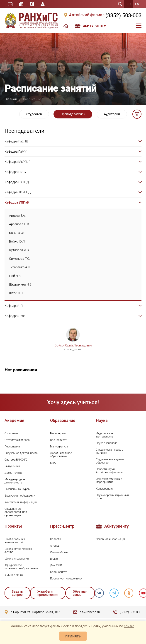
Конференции (105, 489)
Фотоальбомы (59, 552)
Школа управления (17, 559)
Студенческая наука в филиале (110, 451)
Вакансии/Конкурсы (17, 489)
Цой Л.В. (15, 276)
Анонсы (55, 546)
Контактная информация (21, 502)
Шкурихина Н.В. (21, 284)
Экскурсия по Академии (20, 496)
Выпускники (12, 466)
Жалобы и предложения (48, 593)
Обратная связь (80, 593)
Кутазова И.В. (19, 250)
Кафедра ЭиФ (15, 316)
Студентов (34, 114)
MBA (53, 463)
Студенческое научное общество (110, 461)
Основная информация (111, 539)
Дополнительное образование (61, 455)
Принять (73, 636)
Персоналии (12, 447)
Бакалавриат (58, 433)
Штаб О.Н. (16, 293)
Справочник (32, 4)
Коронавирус (59, 572)
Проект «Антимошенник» (66, 579)
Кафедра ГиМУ (16, 151)
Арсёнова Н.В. (19, 224)
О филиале (11, 433)
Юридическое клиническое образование (21, 567)
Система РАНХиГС (16, 460)
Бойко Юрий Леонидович (73, 345)
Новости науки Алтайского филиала (109, 471)
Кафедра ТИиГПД (18, 192)
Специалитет (58, 440)
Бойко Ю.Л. (17, 241)
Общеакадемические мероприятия (109, 481)
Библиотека (21, 4)
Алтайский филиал (87, 15)
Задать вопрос (17, 593)
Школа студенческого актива (18, 550)
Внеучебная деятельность (21, 453)
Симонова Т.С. (19, 259)
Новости (56, 539)
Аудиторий (112, 114)
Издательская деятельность (105, 435)
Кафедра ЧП (14, 306)
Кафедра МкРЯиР (18, 162)
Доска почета (13, 473)
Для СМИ (56, 565)
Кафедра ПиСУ (16, 172)
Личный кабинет (43, 4)
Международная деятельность (15, 481)
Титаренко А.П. (20, 267)
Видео (54, 559)
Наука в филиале (107, 443)
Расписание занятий (10, 4)
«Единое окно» (14, 575)
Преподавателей (73, 114)
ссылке (129, 626)
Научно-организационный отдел (112, 497)
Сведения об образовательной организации (16, 512)
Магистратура (59, 447)
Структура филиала (17, 440)
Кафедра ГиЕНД (16, 141)
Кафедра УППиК (17, 202)
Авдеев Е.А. (17, 216)
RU (129, 4)
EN (137, 4)
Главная (11, 99)
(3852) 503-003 (123, 15)
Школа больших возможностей (15, 541)
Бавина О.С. (18, 233)
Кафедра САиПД (17, 182)
